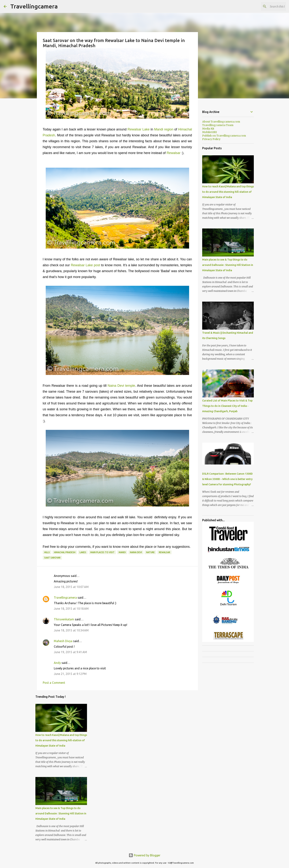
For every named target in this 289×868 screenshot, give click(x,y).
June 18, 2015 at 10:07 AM (71, 587)
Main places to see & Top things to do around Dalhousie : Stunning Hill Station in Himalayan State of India (61, 813)
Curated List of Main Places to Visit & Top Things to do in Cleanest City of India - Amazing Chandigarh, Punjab (227, 406)
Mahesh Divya (63, 641)
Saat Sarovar (52, 558)
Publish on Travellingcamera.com (224, 136)
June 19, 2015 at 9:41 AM (70, 652)
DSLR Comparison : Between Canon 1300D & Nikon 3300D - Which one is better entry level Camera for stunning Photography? (227, 479)
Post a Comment (54, 683)
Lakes (83, 552)
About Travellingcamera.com (221, 122)
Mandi (122, 552)
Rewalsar (174, 153)
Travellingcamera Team (218, 125)
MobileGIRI (209, 132)
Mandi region (164, 129)
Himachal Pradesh (65, 552)
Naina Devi (136, 552)
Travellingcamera (34, 6)
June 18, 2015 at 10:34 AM (71, 630)
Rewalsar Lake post (85, 265)
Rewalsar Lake (139, 129)
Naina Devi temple (121, 386)
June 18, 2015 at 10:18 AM (71, 609)
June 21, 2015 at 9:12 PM (70, 674)
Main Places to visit (102, 552)
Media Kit (208, 129)
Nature (150, 552)
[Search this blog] (267, 6)
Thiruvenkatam (64, 619)
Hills (47, 552)
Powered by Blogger (144, 855)
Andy (57, 663)
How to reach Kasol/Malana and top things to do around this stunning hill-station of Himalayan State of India (61, 740)
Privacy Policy (211, 139)
